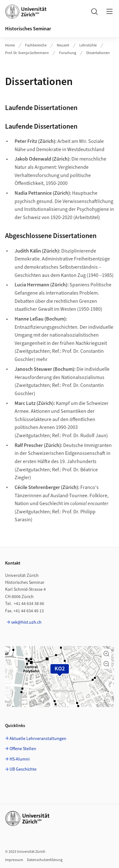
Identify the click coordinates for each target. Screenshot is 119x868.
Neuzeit (63, 45)
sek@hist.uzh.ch (26, 622)
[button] (106, 654)
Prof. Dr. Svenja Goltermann (27, 53)
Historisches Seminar (28, 29)
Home (10, 45)
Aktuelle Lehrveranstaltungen (38, 739)
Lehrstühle (88, 45)
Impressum (14, 860)
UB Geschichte (23, 769)
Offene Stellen (23, 749)
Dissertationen (98, 53)
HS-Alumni (20, 759)
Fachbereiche (36, 45)
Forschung (68, 53)
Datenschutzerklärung (45, 860)
